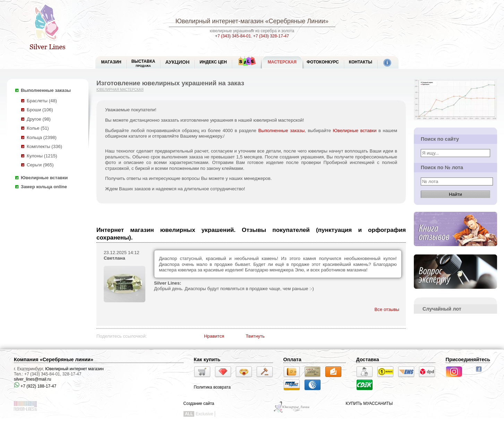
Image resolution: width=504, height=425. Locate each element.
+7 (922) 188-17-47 (35, 386)
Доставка (368, 359)
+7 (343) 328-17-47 (271, 36)
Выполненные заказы (46, 90)
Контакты (361, 62)
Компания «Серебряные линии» (54, 359)
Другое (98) (39, 119)
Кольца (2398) (42, 137)
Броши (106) (40, 110)
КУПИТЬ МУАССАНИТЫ (369, 404)
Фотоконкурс (323, 62)
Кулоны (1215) (42, 156)
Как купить (207, 359)
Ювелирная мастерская (120, 90)
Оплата (292, 359)
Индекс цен (213, 62)
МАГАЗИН (111, 62)
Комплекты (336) (44, 146)
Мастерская (282, 62)
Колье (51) (38, 128)
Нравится (214, 336)
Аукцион (177, 62)
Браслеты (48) (42, 101)
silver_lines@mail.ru (33, 379)
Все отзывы (387, 309)
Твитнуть (255, 336)
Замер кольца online (44, 187)
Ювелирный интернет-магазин (220, 21)
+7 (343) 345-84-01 (233, 36)
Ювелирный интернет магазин (74, 369)
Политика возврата (212, 387)
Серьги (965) (40, 165)
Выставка (143, 63)
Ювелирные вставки (44, 178)
